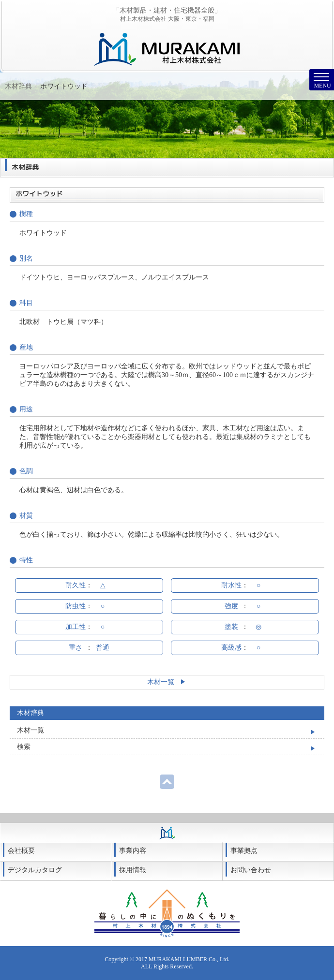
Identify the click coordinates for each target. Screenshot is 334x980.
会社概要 (21, 851)
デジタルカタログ (35, 870)
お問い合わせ (251, 870)
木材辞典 (43, 86)
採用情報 (133, 870)
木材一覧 (167, 682)
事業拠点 (244, 851)
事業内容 (133, 851)
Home (13, 86)
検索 (24, 747)
